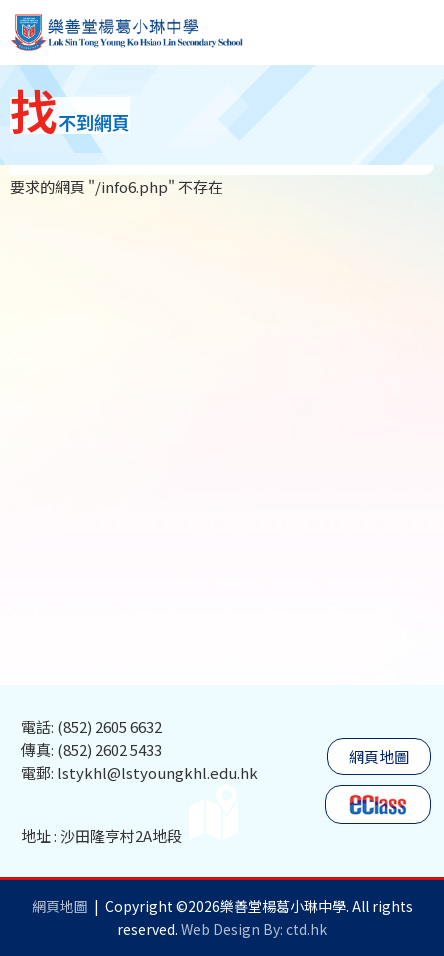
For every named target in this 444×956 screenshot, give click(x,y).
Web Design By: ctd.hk (254, 929)
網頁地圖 (379, 756)
